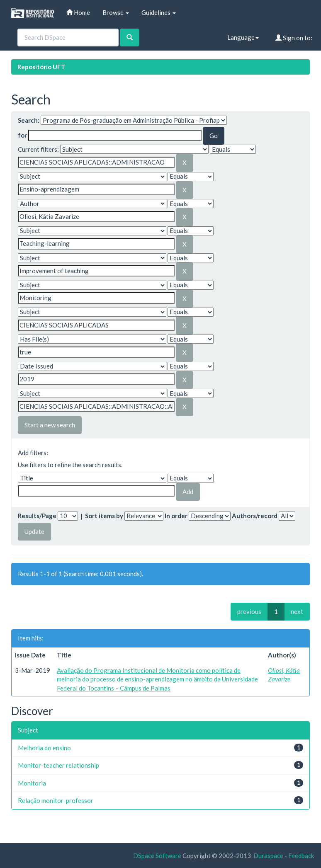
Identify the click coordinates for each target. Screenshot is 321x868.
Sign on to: (294, 38)
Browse (116, 12)
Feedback (301, 856)
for (22, 135)
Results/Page (37, 516)
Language (243, 37)
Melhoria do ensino (44, 748)
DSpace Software (157, 856)
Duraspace (268, 856)
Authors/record (255, 516)
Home (78, 12)
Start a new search (50, 425)
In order (176, 516)
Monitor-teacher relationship (58, 765)
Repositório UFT (41, 67)
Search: (29, 120)
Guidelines (159, 12)
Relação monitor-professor (56, 800)
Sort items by (104, 516)
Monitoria (32, 783)
